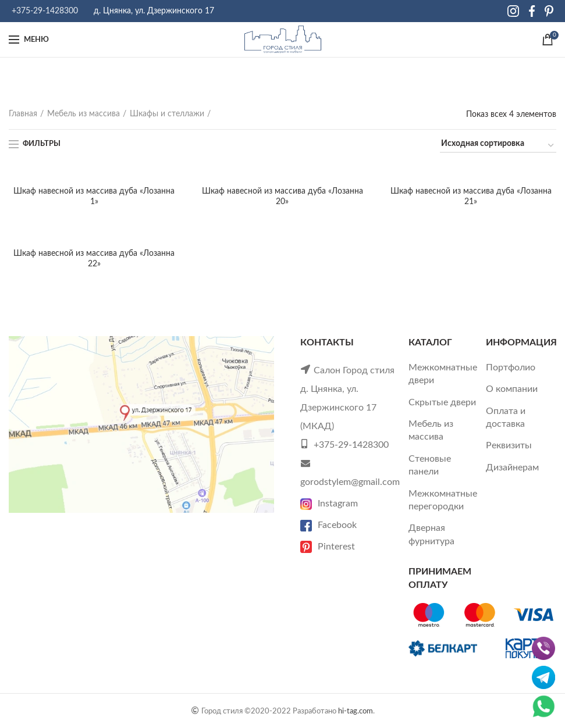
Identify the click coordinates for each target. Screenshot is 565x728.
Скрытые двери (442, 402)
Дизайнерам (512, 468)
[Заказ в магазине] (498, 146)
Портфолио (511, 367)
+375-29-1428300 (45, 11)
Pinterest (328, 547)
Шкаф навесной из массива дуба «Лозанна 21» (471, 197)
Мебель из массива (83, 114)
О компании (512, 389)
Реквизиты (509, 445)
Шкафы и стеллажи (167, 114)
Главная (23, 114)
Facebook (328, 525)
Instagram (329, 504)
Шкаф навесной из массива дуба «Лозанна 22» (94, 259)
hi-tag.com (356, 711)
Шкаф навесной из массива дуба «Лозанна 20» (282, 197)
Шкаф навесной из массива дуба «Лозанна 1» (94, 197)
